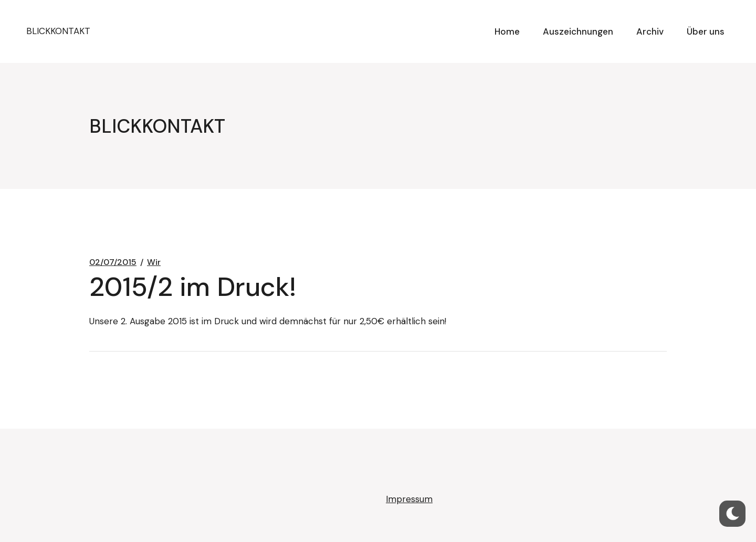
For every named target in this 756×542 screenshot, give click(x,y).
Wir (154, 262)
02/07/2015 (113, 262)
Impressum (409, 499)
